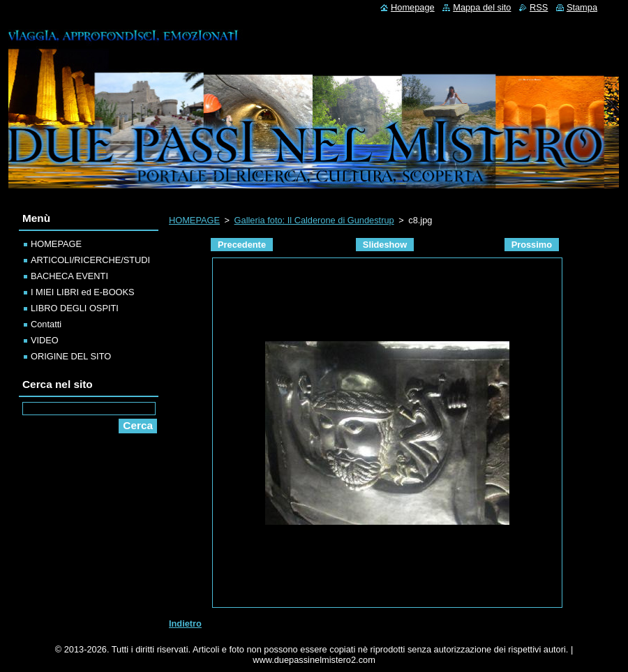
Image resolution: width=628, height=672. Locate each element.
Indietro (185, 624)
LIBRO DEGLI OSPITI (75, 308)
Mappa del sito (482, 7)
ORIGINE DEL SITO (71, 356)
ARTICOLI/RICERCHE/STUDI (90, 260)
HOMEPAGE (194, 220)
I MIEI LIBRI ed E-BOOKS (83, 292)
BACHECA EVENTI (69, 276)
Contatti (46, 324)
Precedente (242, 245)
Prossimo (532, 245)
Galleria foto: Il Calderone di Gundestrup (314, 220)
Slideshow (385, 245)
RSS (539, 7)
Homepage (413, 7)
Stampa (582, 7)
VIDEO (45, 340)
